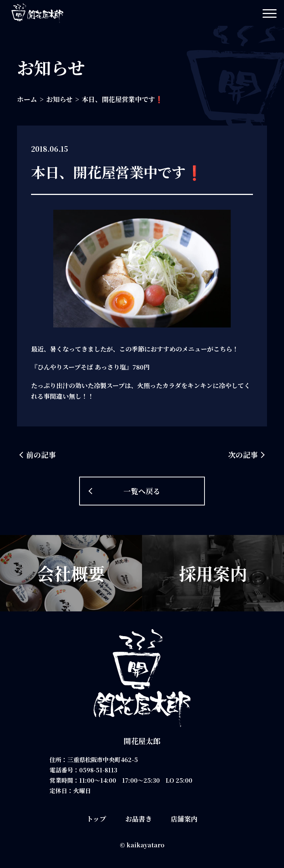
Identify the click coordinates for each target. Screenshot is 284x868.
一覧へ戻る (142, 490)
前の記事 (41, 455)
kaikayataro (146, 845)
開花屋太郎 (142, 741)
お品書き (139, 819)
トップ (96, 819)
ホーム (27, 99)
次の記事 (243, 455)
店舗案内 (184, 819)
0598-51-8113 (99, 770)
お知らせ (59, 99)
